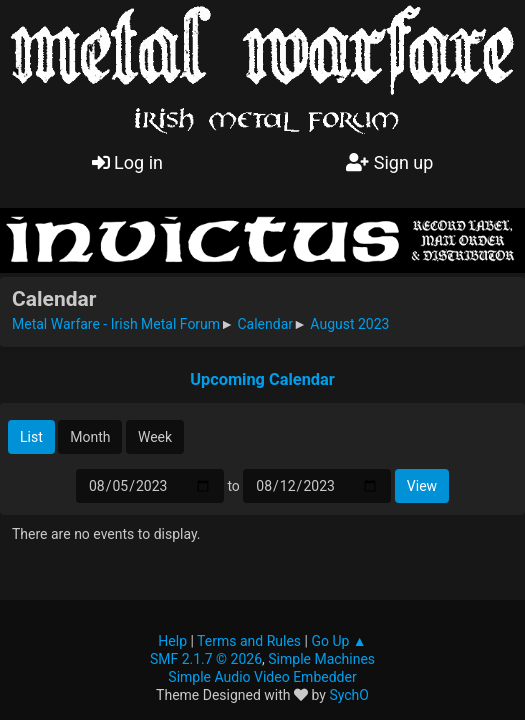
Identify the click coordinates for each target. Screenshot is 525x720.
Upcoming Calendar (262, 379)
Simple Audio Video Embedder (262, 677)
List (31, 437)
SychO (349, 695)
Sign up (389, 162)
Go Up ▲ (338, 641)
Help (172, 641)
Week (155, 437)
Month (90, 437)
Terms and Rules (249, 641)
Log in (127, 162)
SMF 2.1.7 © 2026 (206, 659)
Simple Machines (321, 659)
